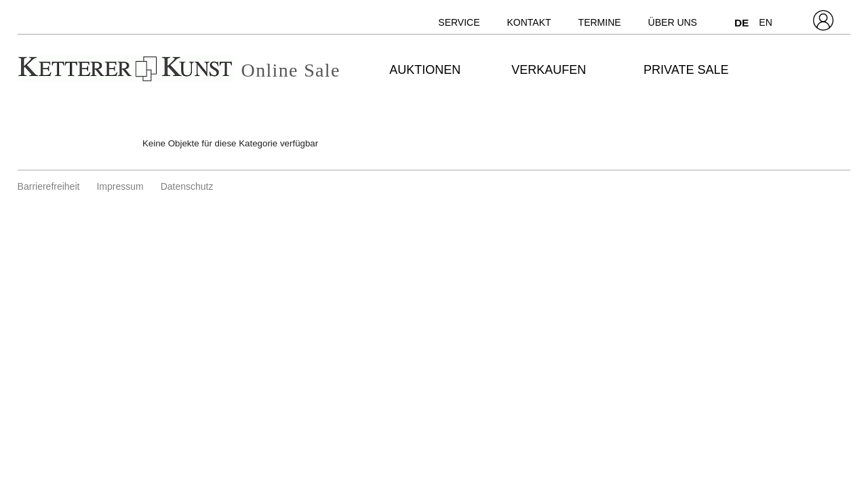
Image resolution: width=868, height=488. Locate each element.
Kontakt (529, 22)
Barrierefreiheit (49, 186)
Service (459, 22)
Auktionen (425, 70)
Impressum (120, 186)
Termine (600, 22)
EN (765, 22)
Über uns (673, 22)
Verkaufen (549, 70)
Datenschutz (187, 186)
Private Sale (686, 70)
